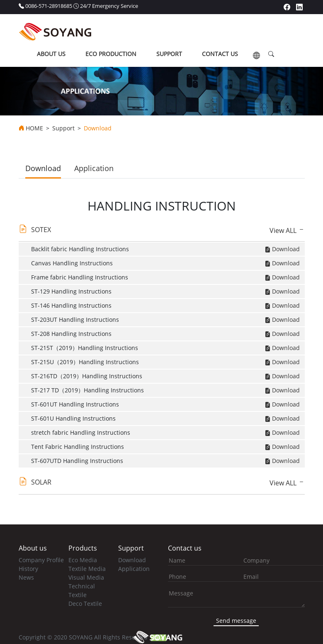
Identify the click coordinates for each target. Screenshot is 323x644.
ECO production (111, 54)
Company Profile (41, 560)
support (169, 54)
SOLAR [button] (41, 482)
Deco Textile (85, 604)
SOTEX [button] (41, 230)
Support (63, 128)
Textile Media (87, 569)
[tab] (162, 232)
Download (43, 168)
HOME (34, 128)
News (26, 577)
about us (51, 54)
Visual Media (86, 577)
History (28, 569)
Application (94, 168)
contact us (220, 54)
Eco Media (83, 560)
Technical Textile (82, 590)
